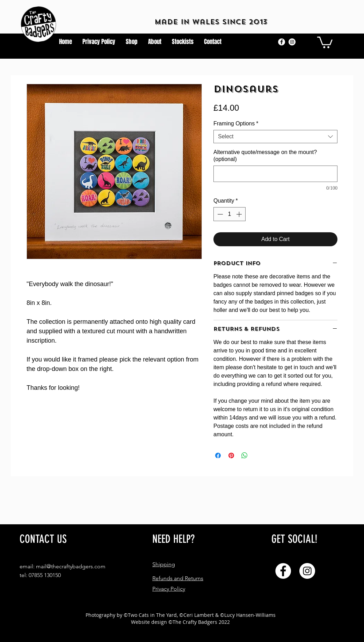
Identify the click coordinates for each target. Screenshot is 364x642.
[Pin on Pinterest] (231, 455)
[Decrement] (219, 214)
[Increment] (240, 214)
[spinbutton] (230, 214)
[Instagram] (292, 42)
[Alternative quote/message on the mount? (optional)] (275, 174)
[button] (325, 42)
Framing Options (236, 123)
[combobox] (275, 137)
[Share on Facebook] (218, 455)
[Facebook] (282, 42)
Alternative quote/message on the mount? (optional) (265, 156)
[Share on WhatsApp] (245, 455)
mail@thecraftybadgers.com (71, 566)
